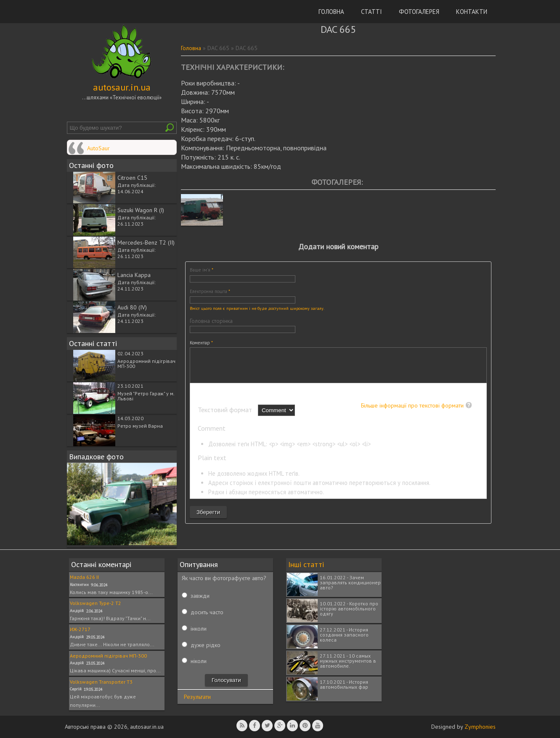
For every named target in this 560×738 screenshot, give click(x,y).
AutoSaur (98, 148)
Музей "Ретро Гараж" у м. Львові (146, 396)
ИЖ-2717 (80, 629)
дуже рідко (206, 645)
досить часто (207, 612)
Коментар (201, 343)
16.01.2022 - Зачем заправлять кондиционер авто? (350, 582)
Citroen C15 (132, 178)
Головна (331, 12)
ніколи (199, 661)
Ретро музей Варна (140, 426)
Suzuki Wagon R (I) (141, 210)
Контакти (472, 12)
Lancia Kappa (134, 275)
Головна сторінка (211, 321)
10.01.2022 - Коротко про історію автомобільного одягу (349, 609)
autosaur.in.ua (122, 87)
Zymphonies (480, 727)
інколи (199, 629)
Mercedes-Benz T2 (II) (146, 242)
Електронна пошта (210, 291)
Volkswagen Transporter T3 (101, 682)
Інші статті (306, 564)
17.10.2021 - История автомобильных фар (344, 684)
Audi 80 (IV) (132, 307)
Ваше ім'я (202, 270)
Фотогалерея (419, 12)
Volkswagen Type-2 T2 (96, 603)
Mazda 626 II (84, 577)
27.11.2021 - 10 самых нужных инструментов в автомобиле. (348, 661)
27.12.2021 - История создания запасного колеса (344, 635)
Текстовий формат (226, 416)
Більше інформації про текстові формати (412, 412)
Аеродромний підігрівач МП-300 (146, 364)
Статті (372, 12)
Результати (197, 697)
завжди (200, 596)
